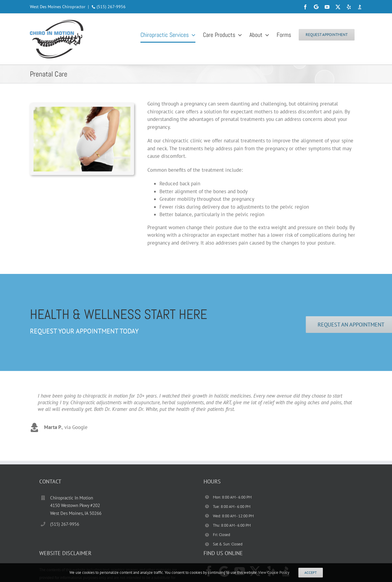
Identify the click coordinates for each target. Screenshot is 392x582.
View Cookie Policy (274, 572)
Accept (311, 572)
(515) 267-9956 (111, 7)
